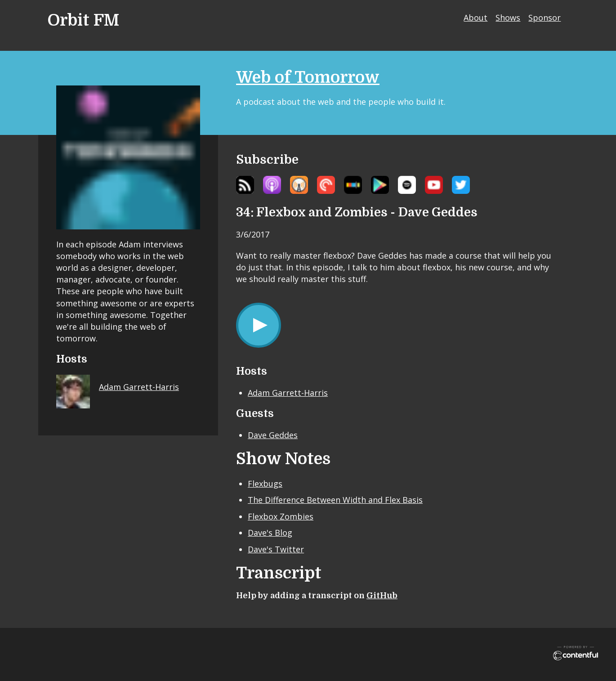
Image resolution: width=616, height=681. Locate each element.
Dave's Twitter (276, 549)
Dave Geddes (273, 435)
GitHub (382, 596)
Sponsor (545, 18)
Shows (508, 18)
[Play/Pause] (259, 325)
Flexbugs (265, 484)
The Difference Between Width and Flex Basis (335, 500)
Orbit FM (83, 20)
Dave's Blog (270, 533)
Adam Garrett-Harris (288, 393)
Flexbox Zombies (281, 516)
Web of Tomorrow (308, 78)
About (475, 18)
